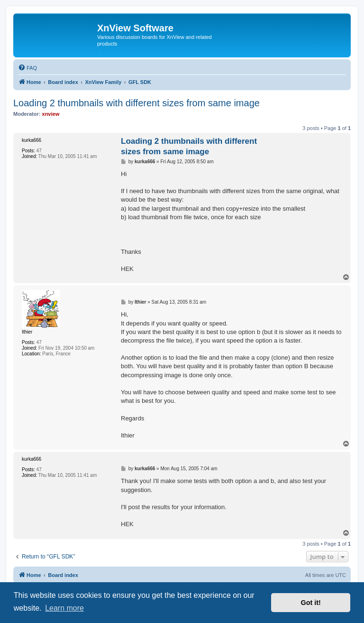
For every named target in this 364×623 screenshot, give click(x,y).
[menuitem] (27, 68)
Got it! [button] (311, 603)
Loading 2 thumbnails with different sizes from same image (136, 103)
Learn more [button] (64, 608)
